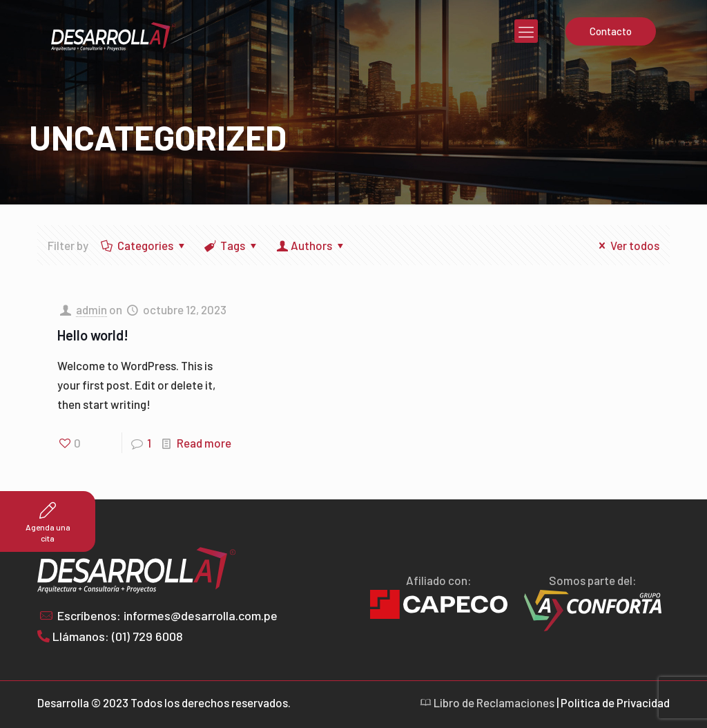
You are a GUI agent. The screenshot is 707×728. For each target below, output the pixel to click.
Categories (144, 245)
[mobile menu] (526, 31)
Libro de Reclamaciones (487, 702)
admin (91, 309)
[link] (593, 611)
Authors (311, 245)
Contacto (611, 31)
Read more (204, 443)
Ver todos (627, 245)
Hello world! (93, 335)
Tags (232, 245)
